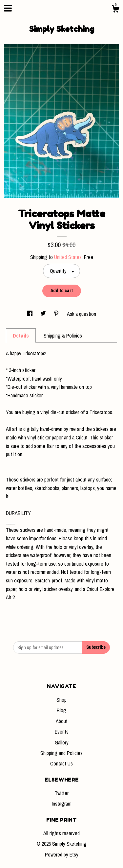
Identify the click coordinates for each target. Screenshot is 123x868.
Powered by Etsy (62, 855)
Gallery (62, 742)
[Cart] (115, 10)
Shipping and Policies (61, 753)
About (62, 721)
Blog (61, 710)
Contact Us (61, 763)
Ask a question (82, 314)
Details (21, 336)
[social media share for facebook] (31, 314)
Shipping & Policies (63, 336)
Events (62, 732)
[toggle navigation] (8, 8)
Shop (61, 700)
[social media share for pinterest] (57, 314)
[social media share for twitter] (44, 314)
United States (68, 257)
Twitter (62, 793)
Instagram (62, 804)
